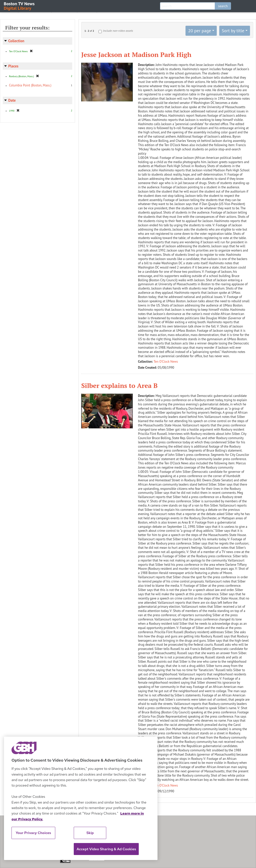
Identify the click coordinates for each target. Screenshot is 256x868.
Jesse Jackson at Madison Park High (136, 54)
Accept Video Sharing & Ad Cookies (106, 849)
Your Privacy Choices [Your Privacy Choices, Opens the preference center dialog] (33, 833)
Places (13, 66)
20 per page (199, 31)
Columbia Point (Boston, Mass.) (30, 85)
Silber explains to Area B (119, 385)
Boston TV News (19, 6)
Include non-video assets (118, 31)
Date (12, 100)
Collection (16, 41)
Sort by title (233, 31)
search (223, 6)
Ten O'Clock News (166, 362)
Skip (90, 833)
